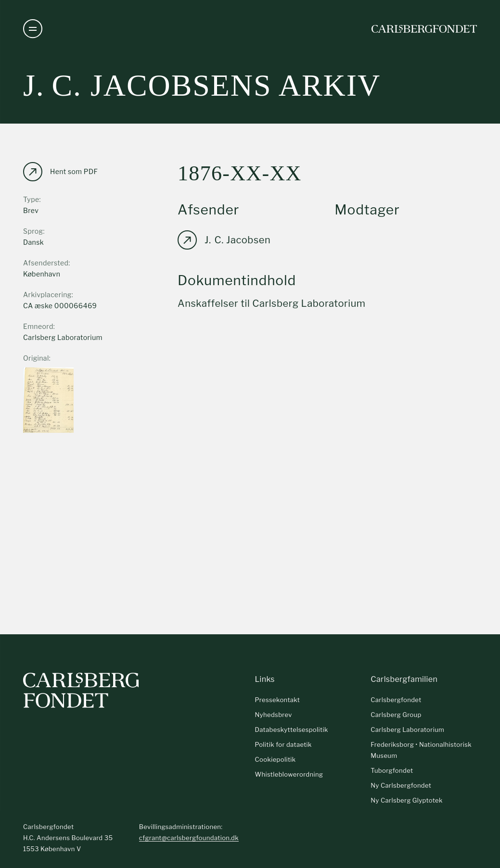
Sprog (33, 231)
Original (36, 358)
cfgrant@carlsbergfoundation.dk (189, 838)
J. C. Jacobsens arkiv (202, 85)
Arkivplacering (47, 295)
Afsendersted (46, 263)
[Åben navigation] (33, 29)
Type (31, 199)
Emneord (38, 326)
